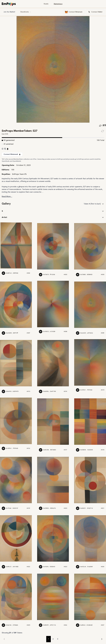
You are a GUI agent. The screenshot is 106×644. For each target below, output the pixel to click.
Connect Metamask (74, 12)
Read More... (7, 197)
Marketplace (58, 4)
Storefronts (26, 12)
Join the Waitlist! (9, 12)
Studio (46, 4)
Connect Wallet (95, 12)
